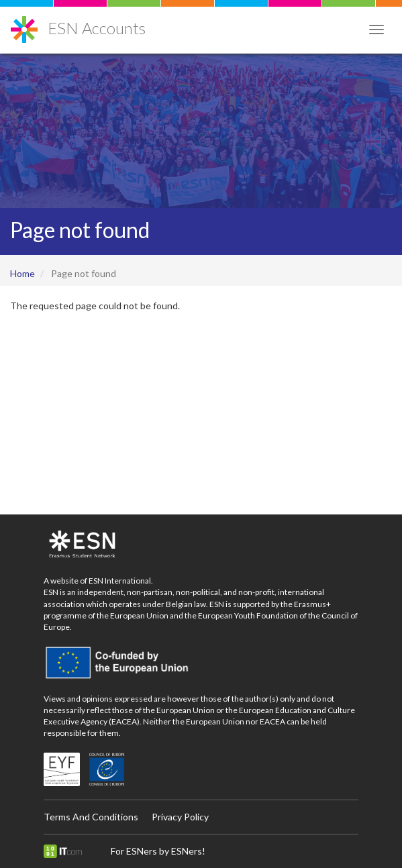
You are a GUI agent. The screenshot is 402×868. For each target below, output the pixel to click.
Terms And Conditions (91, 817)
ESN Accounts (97, 28)
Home (22, 273)
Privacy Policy (180, 817)
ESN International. (121, 581)
